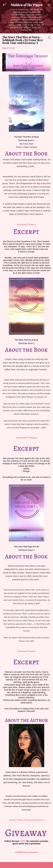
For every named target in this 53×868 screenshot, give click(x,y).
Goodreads (22, 224)
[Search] (49, 6)
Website (13, 820)
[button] (49, 38)
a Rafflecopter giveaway (26, 852)
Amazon (32, 224)
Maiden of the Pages (27, 5)
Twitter (21, 820)
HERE (23, 841)
